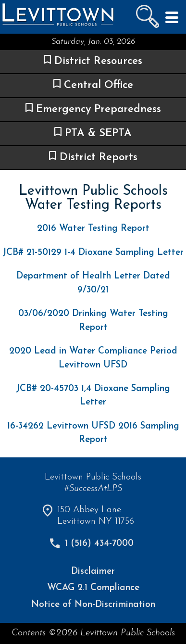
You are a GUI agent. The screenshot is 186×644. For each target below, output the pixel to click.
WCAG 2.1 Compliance (93, 588)
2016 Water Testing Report (93, 229)
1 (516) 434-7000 (99, 544)
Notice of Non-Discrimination (93, 605)
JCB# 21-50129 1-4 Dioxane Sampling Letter (93, 253)
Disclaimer (93, 572)
